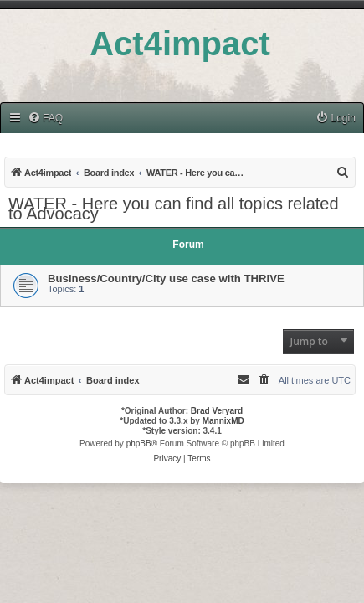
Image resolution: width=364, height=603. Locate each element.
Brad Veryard (217, 411)
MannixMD (223, 421)
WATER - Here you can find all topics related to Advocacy (174, 209)
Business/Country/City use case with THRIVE (166, 278)
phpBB (139, 443)
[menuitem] (45, 119)
